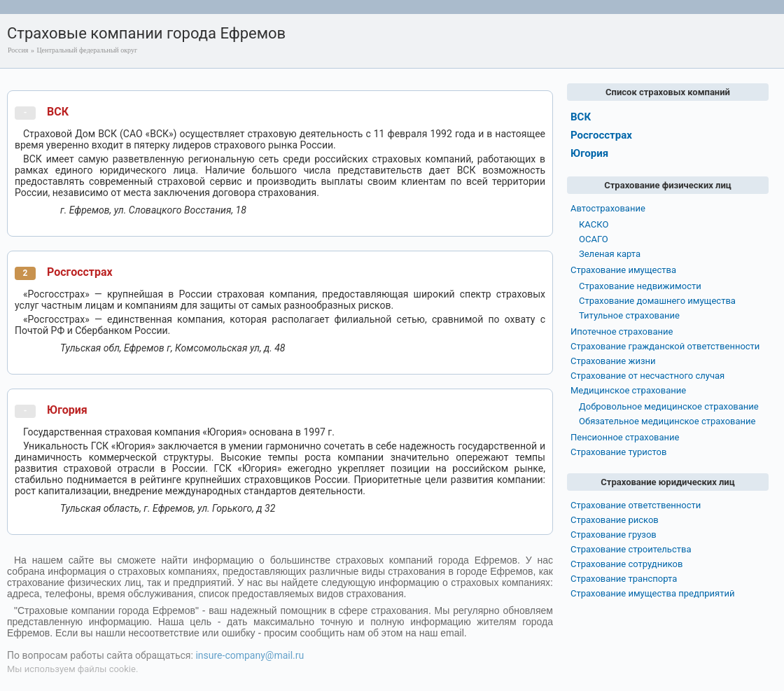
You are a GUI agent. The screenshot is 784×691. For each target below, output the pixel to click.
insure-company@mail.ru (250, 655)
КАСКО (594, 224)
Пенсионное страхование (625, 437)
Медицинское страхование (628, 390)
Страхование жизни (613, 361)
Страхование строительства (631, 549)
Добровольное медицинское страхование (669, 406)
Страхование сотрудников (626, 564)
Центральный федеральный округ (87, 50)
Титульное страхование (629, 315)
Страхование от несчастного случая (647, 376)
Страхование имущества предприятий (653, 593)
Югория (67, 410)
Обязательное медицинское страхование (667, 421)
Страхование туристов (618, 452)
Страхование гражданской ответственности (665, 346)
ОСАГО (594, 239)
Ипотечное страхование (622, 331)
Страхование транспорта (624, 579)
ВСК (58, 112)
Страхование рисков (615, 520)
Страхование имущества (623, 270)
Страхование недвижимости (640, 286)
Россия (18, 50)
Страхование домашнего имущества (657, 301)
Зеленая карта (610, 254)
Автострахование (608, 208)
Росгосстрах (80, 272)
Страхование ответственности (636, 505)
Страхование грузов (614, 535)
